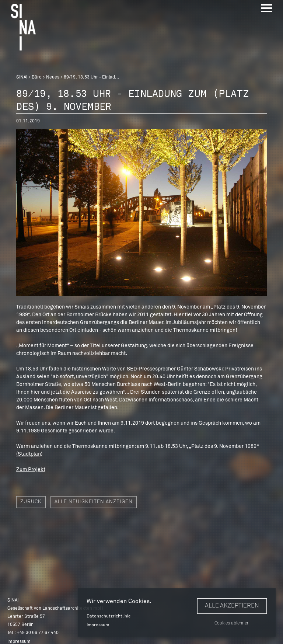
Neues (53, 77)
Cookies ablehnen (232, 623)
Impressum (98, 625)
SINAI (22, 77)
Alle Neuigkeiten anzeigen (94, 502)
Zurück (31, 502)
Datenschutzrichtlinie (109, 616)
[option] (141, 213)
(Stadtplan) (29, 454)
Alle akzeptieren (232, 606)
